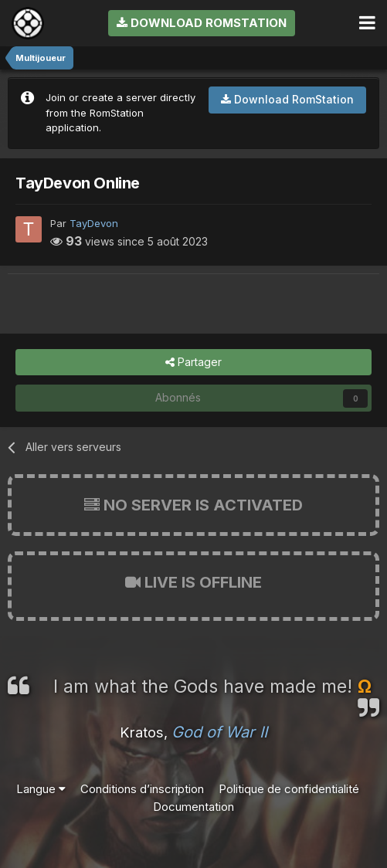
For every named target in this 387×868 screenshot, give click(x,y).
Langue (41, 789)
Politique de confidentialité (289, 789)
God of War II (219, 732)
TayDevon (94, 223)
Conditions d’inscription (142, 789)
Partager (193, 363)
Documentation (193, 807)
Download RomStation (202, 23)
